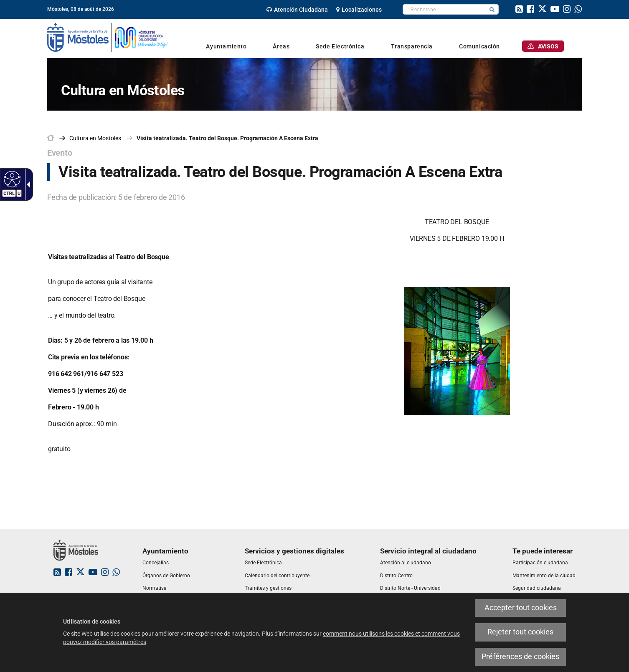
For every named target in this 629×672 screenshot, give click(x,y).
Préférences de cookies (520, 657)
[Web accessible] (11, 179)
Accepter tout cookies (521, 608)
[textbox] (444, 9)
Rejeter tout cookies (520, 632)
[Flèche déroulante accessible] (27, 184)
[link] (297, 10)
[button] (492, 9)
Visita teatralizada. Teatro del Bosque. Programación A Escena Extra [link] (227, 138)
